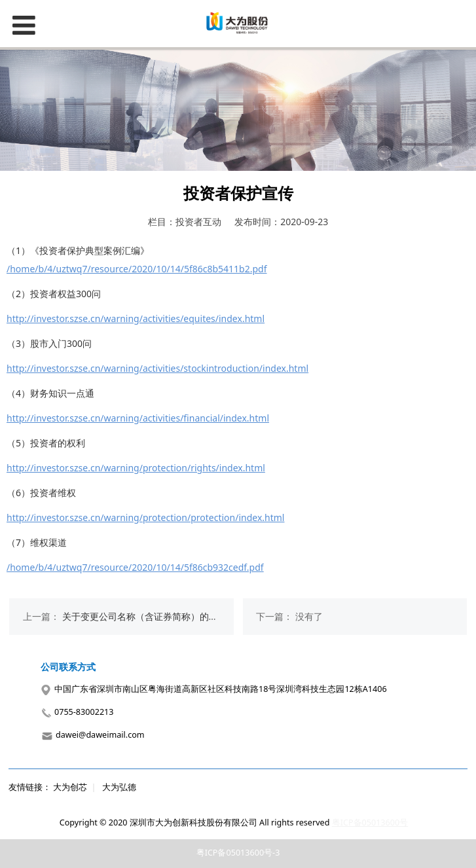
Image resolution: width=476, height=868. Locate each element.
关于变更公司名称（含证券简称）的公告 (145, 616)
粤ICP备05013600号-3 (238, 853)
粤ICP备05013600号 (370, 823)
